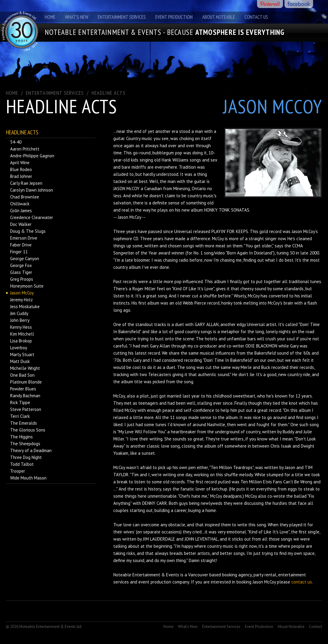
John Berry (20, 320)
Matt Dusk (20, 361)
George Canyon (25, 259)
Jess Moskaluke (25, 307)
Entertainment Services (122, 17)
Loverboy (19, 348)
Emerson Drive (24, 238)
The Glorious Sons (28, 430)
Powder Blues (23, 389)
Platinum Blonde (26, 382)
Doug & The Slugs (28, 231)
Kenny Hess (21, 327)
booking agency (237, 575)
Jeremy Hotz (21, 300)
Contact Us (256, 17)
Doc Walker (21, 224)
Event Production (174, 17)
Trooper (18, 471)
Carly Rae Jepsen (26, 183)
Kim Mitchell (22, 334)
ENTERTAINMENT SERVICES (55, 93)
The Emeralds (24, 423)
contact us (302, 582)
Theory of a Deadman (31, 450)
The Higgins (21, 437)
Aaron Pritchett (25, 149)
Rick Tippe (20, 402)
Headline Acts (109, 93)
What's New (77, 17)
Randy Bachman (25, 396)
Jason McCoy (22, 293)
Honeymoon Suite (27, 286)
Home (50, 17)
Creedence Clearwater (32, 217)
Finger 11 (19, 252)
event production (155, 582)
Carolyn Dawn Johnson (32, 190)
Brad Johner (21, 176)
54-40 (16, 142)
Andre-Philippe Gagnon (32, 156)
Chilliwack (20, 204)
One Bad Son (22, 375)
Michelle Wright (25, 368)
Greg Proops (22, 279)
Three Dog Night (26, 457)
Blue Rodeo (21, 169)
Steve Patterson (26, 409)
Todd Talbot (22, 464)
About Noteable (219, 17)
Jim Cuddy (19, 313)
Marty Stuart (22, 354)
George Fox (21, 265)
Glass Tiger (21, 272)
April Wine (20, 163)
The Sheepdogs (25, 444)
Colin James (21, 211)
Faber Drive (21, 245)
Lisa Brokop (21, 341)
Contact (315, 627)
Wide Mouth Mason (28, 478)
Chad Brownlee (25, 197)
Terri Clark (20, 416)
